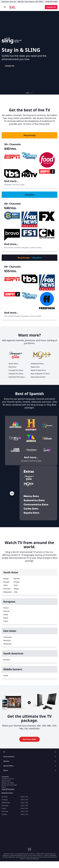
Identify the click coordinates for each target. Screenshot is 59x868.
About (6, 770)
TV (4, 752)
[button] (28, 93)
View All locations (8, 789)
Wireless (6, 761)
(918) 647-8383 (51, 2)
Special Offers (8, 766)
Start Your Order (29, 739)
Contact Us (51, 7)
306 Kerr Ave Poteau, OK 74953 (30, 2)
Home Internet (9, 757)
